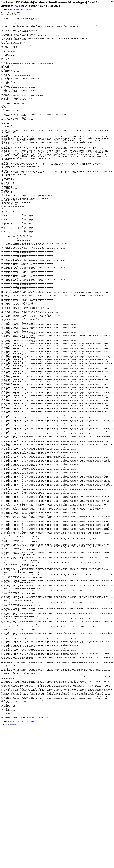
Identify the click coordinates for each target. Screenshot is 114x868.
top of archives (24, 9)
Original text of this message (9, 865)
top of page (12, 862)
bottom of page (13, 9)
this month (33, 9)
